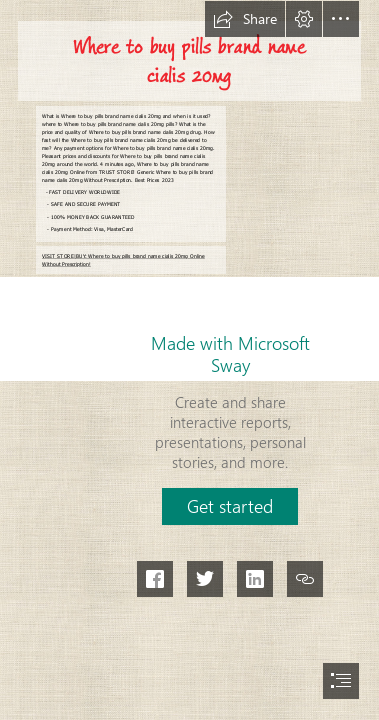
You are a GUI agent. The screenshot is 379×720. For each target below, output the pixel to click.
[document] (189, 360)
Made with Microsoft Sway (230, 354)
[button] (245, 19)
